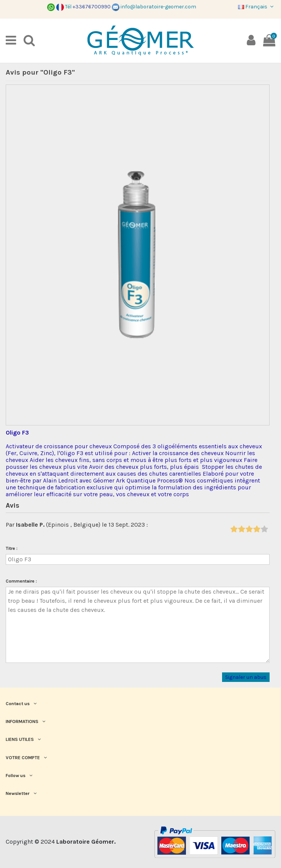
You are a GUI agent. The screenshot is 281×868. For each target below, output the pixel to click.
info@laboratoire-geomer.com (154, 7)
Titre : (12, 548)
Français (257, 7)
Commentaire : (21, 581)
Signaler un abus (246, 677)
